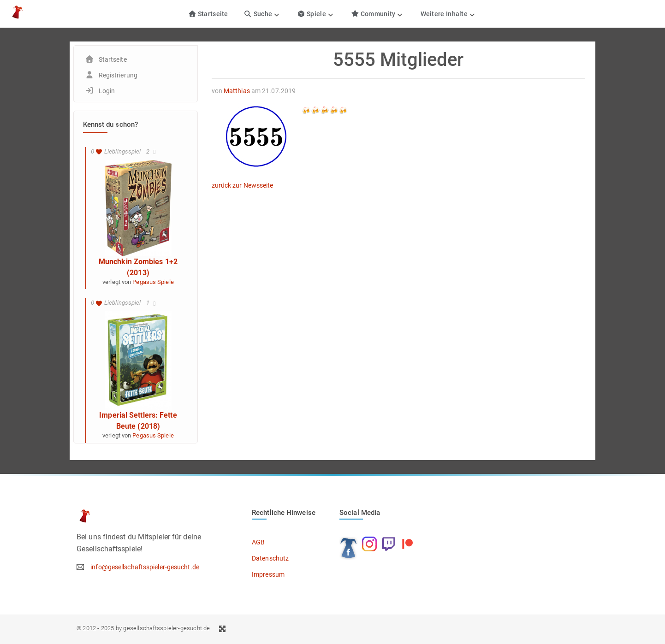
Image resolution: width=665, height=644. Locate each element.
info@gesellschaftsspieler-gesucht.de (145, 567)
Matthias (237, 91)
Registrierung (118, 75)
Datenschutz (270, 558)
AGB (258, 542)
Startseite (208, 14)
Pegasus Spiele (153, 282)
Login (107, 91)
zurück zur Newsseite (243, 185)
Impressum (268, 574)
